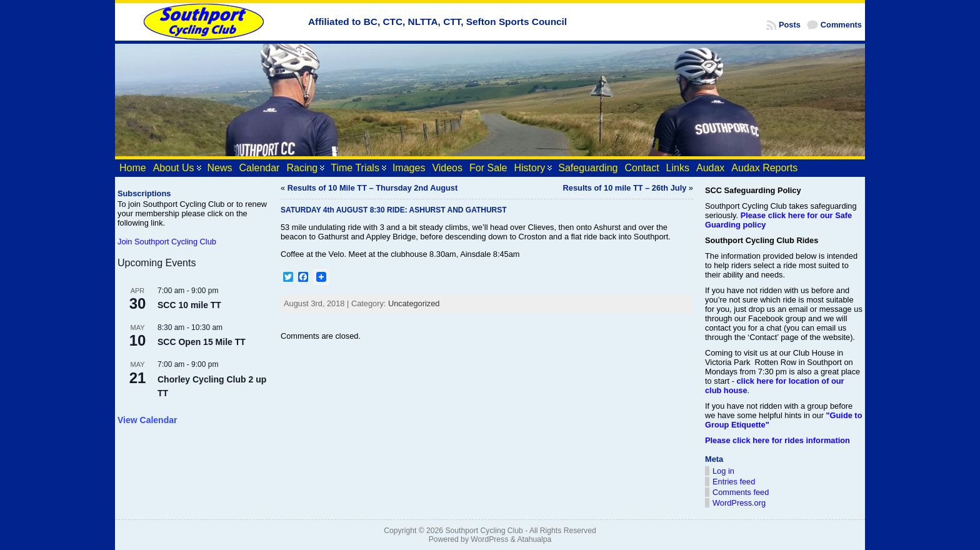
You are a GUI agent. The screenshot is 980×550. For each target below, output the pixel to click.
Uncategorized (414, 303)
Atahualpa (534, 539)
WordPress (489, 539)
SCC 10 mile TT (189, 305)
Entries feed (734, 482)
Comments (841, 25)
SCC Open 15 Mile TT (202, 342)
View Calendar (147, 420)
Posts (790, 25)
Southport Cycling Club (484, 531)
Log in (723, 471)
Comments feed (741, 492)
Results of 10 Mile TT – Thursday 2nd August (373, 188)
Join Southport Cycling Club (167, 242)
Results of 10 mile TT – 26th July (625, 188)
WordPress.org (739, 503)
